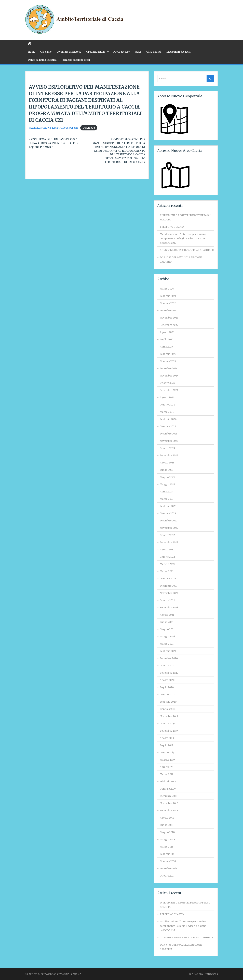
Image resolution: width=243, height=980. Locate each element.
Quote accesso (121, 52)
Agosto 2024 (167, 397)
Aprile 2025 (166, 347)
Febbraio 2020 (168, 702)
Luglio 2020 (167, 687)
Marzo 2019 (167, 774)
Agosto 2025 (167, 332)
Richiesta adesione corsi (76, 60)
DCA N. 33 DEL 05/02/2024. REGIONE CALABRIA (181, 260)
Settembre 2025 (169, 325)
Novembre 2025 (169, 318)
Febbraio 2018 (168, 854)
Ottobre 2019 (167, 723)
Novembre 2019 (169, 716)
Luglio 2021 (167, 622)
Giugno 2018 (167, 832)
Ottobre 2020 (167, 666)
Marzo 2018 (167, 847)
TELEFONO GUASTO (172, 227)
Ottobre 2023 (167, 448)
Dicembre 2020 (169, 658)
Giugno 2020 (167, 695)
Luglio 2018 (167, 825)
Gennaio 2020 (168, 709)
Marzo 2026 (167, 289)
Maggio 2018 (167, 839)
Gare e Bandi (154, 52)
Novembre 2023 (169, 441)
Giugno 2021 (167, 629)
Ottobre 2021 (167, 600)
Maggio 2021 (167, 637)
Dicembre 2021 (169, 586)
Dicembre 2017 (168, 868)
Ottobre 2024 (167, 383)
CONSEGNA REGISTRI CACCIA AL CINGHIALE (187, 250)
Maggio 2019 (167, 760)
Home (31, 52)
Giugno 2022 (167, 557)
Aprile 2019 (166, 767)
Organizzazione (96, 52)
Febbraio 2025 (168, 354)
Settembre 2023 (169, 455)
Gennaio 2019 (168, 789)
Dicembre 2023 (169, 434)
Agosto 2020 (167, 680)
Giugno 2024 (167, 405)
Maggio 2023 (167, 484)
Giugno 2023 (167, 477)
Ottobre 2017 (167, 876)
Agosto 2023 (167, 463)
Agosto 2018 (167, 818)
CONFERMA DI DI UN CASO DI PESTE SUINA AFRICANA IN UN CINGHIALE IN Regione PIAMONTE (54, 143)
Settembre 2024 (169, 390)
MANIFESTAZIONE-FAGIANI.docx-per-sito (54, 128)
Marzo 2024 (167, 412)
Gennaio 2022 (168, 579)
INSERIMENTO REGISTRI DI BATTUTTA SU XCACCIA (185, 217)
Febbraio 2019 (168, 781)
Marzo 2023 (167, 499)
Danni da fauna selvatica (42, 60)
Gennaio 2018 (168, 861)
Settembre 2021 (169, 608)
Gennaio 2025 (168, 361)
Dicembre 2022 (169, 521)
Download (89, 128)
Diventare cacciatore (69, 52)
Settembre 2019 (169, 731)
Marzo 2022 (167, 571)
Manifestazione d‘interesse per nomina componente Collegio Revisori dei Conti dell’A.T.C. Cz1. (183, 238)
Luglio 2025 (167, 339)
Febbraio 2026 (168, 296)
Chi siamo (46, 52)
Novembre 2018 (169, 803)
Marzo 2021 (167, 644)
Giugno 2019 (167, 752)
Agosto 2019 (167, 738)
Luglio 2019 (166, 745)
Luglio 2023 (167, 470)
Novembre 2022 (169, 528)
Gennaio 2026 (168, 303)
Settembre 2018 (169, 810)
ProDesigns (211, 974)
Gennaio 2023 (168, 513)
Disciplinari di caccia (178, 52)
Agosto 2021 (167, 615)
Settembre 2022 (169, 542)
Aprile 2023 (166, 492)
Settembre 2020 (169, 673)
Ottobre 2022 (167, 535)
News (138, 52)
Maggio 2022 (167, 564)
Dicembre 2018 (169, 796)
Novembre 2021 (169, 593)
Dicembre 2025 (169, 310)
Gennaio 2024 (168, 426)
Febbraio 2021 (168, 651)
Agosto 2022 (167, 550)
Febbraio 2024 (168, 419)
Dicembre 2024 (169, 368)
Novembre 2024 (169, 376)
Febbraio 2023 (168, 506)
